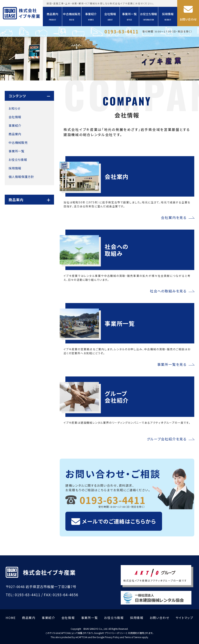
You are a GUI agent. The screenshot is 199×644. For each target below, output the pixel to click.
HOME (11, 618)
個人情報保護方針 (21, 177)
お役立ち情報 (148, 17)
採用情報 (168, 17)
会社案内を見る (174, 217)
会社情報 (110, 17)
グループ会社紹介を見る (167, 439)
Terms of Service (133, 637)
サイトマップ (184, 618)
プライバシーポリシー (115, 633)
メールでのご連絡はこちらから (119, 521)
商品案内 (52, 17)
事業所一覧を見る (172, 364)
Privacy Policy (112, 637)
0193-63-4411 (121, 31)
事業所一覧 (129, 17)
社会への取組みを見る (168, 291)
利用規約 (133, 633)
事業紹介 (91, 17)
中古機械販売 (72, 17)
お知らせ (14, 108)
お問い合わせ (188, 19)
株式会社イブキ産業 (29, 13)
